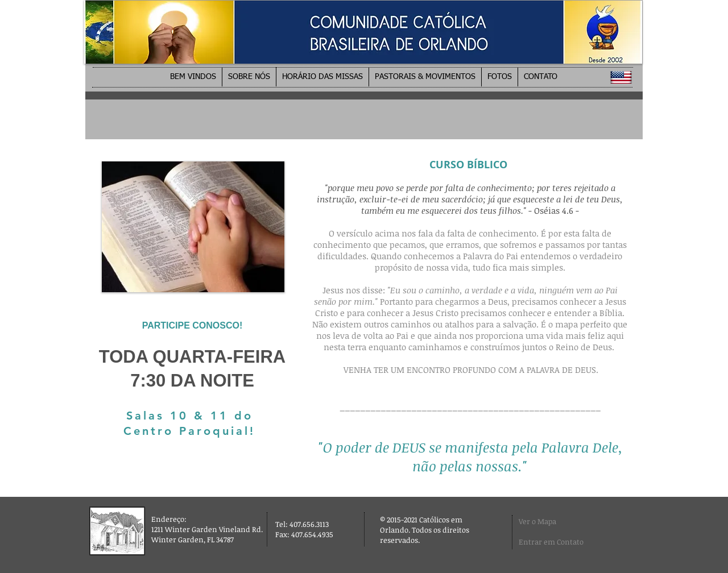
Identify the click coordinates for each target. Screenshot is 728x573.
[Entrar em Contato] (556, 541)
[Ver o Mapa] (547, 522)
